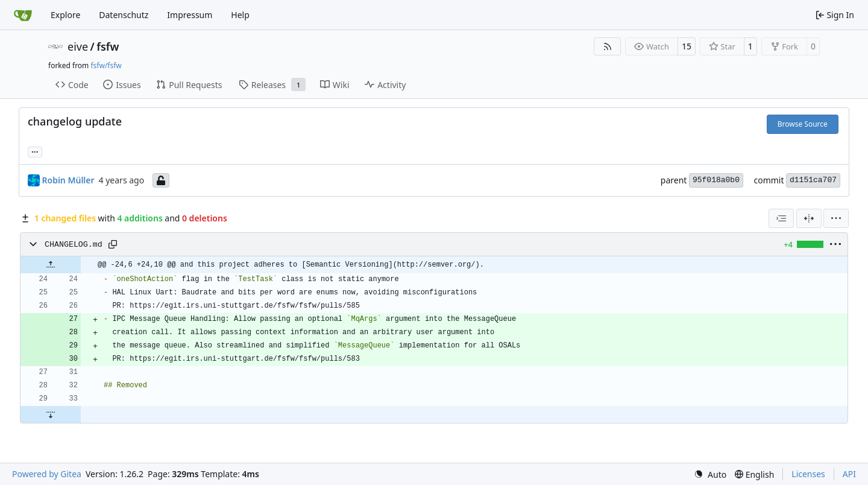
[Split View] (809, 218)
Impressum (190, 15)
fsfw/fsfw (106, 65)
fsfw (108, 46)
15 (687, 46)
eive (78, 46)
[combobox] (781, 218)
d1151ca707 (813, 180)
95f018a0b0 (716, 180)
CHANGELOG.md (74, 245)
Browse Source (803, 124)
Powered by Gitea (47, 474)
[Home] (23, 15)
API (849, 474)
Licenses (808, 474)
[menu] (836, 218)
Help (240, 15)
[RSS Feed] (608, 46)
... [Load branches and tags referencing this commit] (35, 151)
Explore (65, 15)
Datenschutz (124, 15)
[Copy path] (113, 244)
